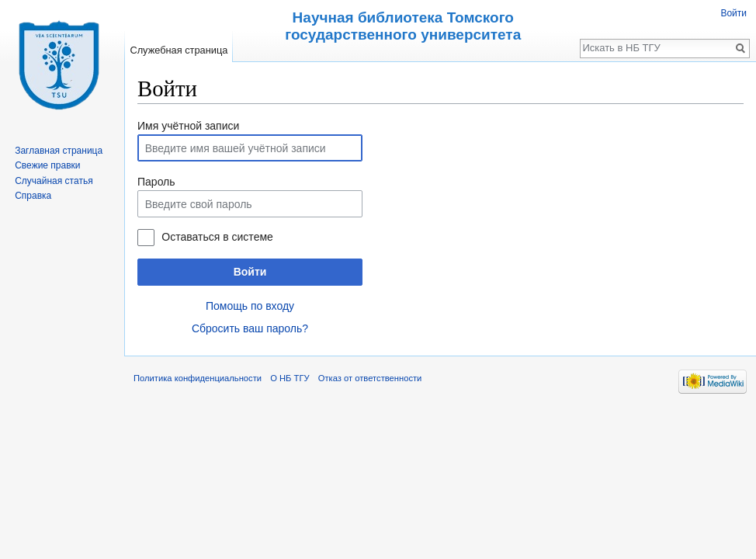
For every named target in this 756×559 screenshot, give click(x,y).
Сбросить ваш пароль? (250, 328)
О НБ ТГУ (290, 378)
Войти (250, 272)
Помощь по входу (250, 306)
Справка (33, 196)
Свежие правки (47, 165)
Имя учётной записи (188, 126)
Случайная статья (54, 181)
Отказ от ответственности (370, 378)
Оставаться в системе (217, 237)
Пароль (156, 182)
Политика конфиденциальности (198, 378)
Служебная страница (179, 50)
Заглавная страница (59, 151)
